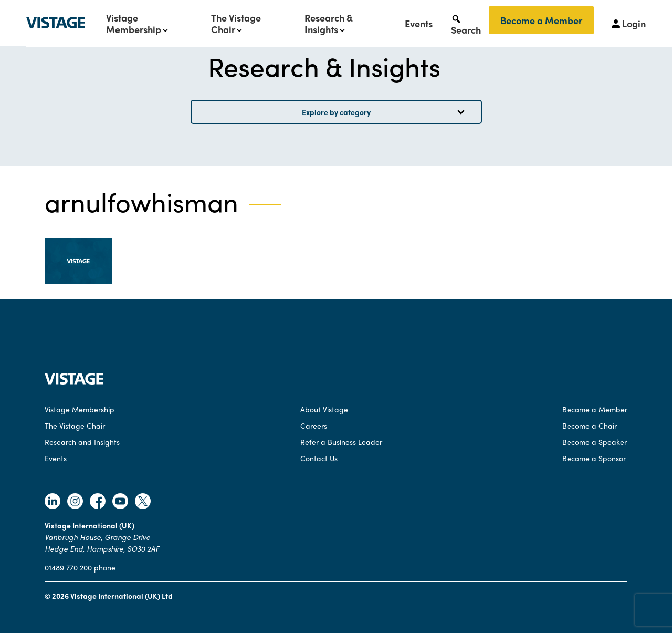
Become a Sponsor (594, 458)
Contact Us (319, 458)
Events (419, 24)
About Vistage (324, 409)
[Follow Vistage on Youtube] (120, 502)
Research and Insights (82, 442)
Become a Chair (590, 426)
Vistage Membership (134, 24)
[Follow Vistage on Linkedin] (52, 502)
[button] (466, 24)
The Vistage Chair (236, 24)
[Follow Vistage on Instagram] (75, 502)
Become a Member (541, 20)
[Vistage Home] (74, 381)
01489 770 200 (68, 567)
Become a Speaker (595, 442)
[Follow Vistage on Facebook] (98, 502)
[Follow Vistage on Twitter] (143, 502)
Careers (314, 426)
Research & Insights (329, 24)
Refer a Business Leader (341, 442)
